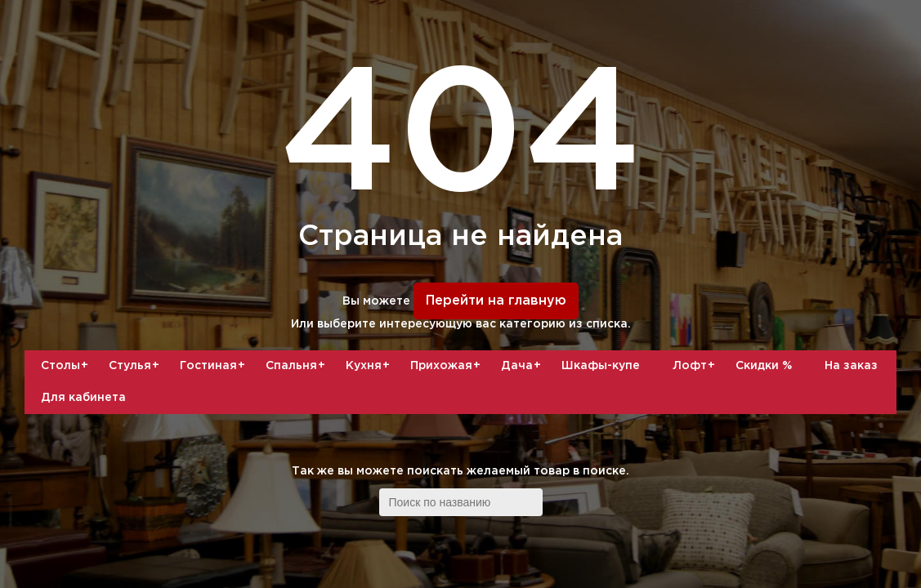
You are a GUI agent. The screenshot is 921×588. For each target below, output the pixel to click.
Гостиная (215, 366)
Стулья (136, 366)
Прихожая (447, 366)
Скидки (764, 366)
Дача (523, 366)
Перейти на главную (496, 301)
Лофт (696, 366)
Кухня (370, 366)
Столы (67, 366)
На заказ (851, 366)
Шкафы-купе (601, 366)
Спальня (297, 366)
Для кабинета (83, 398)
